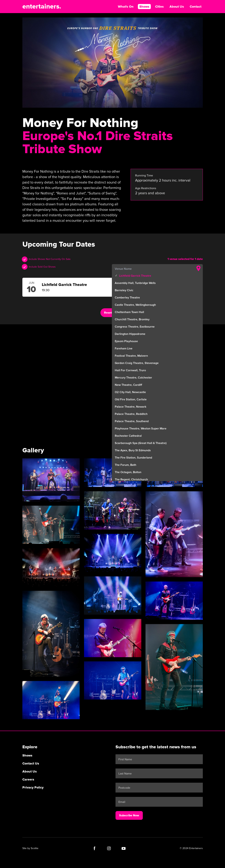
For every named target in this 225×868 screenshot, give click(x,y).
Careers (28, 779)
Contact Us (31, 763)
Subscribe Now (129, 815)
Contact (196, 7)
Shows (144, 7)
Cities (159, 7)
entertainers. (42, 7)
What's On (126, 7)
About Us (177, 7)
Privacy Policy (33, 787)
